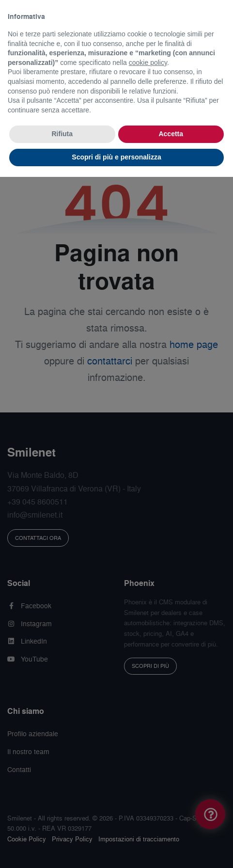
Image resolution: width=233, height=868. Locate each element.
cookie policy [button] (148, 63)
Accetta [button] (171, 134)
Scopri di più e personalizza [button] (116, 157)
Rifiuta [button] (62, 134)
